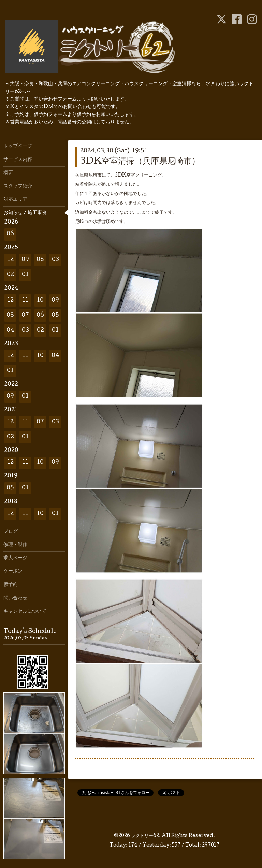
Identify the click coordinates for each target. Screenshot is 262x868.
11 (25, 300)
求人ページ (15, 558)
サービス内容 (18, 160)
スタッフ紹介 (18, 186)
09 (25, 260)
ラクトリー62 (145, 836)
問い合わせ (15, 598)
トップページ (18, 147)
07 (25, 315)
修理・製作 (15, 545)
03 (55, 260)
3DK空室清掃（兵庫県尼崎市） (140, 162)
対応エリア (15, 200)
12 (10, 260)
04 (10, 330)
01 (25, 275)
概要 (8, 173)
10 (40, 300)
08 (40, 260)
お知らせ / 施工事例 (25, 213)
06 (10, 234)
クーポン (13, 572)
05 (55, 315)
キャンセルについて (25, 612)
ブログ (11, 532)
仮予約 (11, 585)
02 (10, 275)
